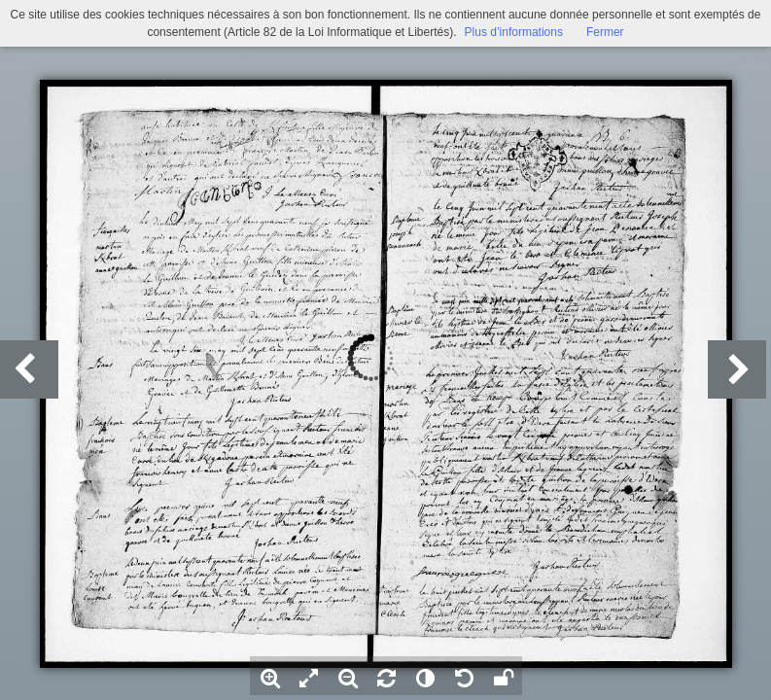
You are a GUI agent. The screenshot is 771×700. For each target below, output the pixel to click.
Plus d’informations (514, 32)
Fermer (605, 32)
